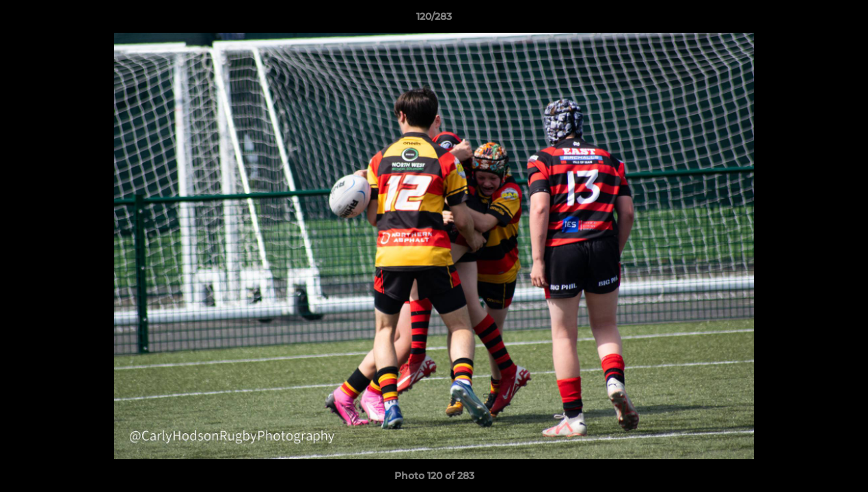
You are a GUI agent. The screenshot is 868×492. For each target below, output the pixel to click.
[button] (843, 20)
